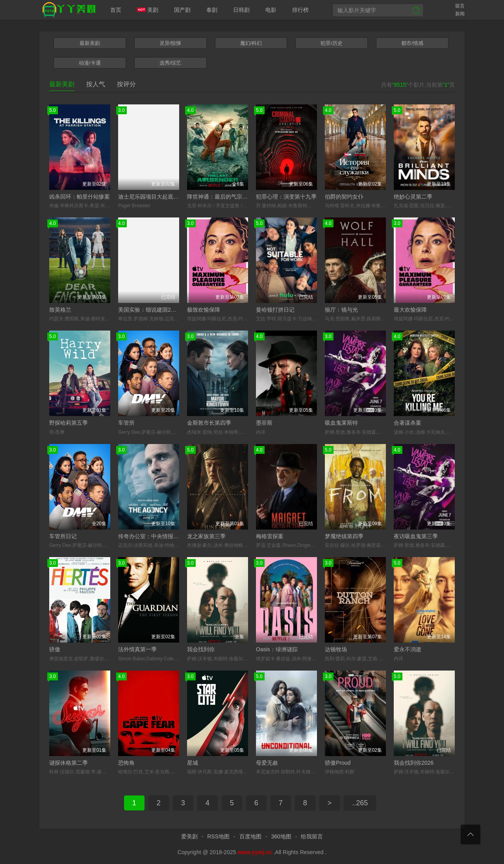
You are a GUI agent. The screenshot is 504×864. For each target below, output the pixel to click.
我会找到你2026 (414, 763)
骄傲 (55, 649)
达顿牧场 (336, 649)
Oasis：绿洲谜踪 (277, 649)
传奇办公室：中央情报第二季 (154, 536)
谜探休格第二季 (69, 763)
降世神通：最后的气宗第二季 (223, 197)
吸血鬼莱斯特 (341, 423)
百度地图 (250, 836)
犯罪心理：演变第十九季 (286, 197)
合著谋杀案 (408, 423)
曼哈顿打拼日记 (275, 310)
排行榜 (300, 10)
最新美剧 (90, 43)
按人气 (96, 84)
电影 (271, 10)
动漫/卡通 (90, 63)
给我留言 (312, 836)
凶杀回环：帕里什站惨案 (80, 197)
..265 (360, 803)
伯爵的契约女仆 (344, 197)
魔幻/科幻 (251, 43)
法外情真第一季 (137, 649)
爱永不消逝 (408, 649)
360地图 (281, 836)
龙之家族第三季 (206, 536)
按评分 (126, 84)
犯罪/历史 (332, 43)
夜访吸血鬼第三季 (416, 536)
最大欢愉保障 (410, 310)
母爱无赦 (267, 763)
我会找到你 (201, 649)
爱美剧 (67, 10)
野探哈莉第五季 (69, 423)
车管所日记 (63, 536)
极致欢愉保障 (204, 310)
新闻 (460, 14)
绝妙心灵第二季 (413, 197)
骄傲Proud (338, 763)
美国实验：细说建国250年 (150, 310)
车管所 (126, 423)
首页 (116, 10)
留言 (460, 6)
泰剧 (212, 10)
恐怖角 (126, 763)
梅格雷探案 (270, 536)
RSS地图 (218, 836)
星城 (193, 763)
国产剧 (182, 10)
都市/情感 (412, 43)
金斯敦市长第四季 (209, 423)
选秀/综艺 (170, 63)
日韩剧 (241, 10)
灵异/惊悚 (170, 43)
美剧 (148, 10)
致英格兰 (60, 310)
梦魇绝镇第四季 (344, 536)
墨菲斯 (264, 423)
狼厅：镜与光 (341, 310)
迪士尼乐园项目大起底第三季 (154, 197)
